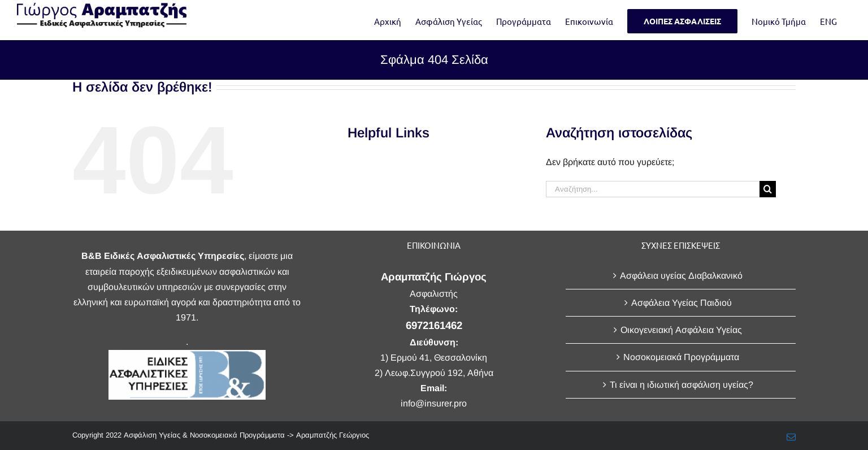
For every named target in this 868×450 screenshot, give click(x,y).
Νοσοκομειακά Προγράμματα (681, 357)
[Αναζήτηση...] (653, 189)
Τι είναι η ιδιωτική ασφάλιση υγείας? (682, 385)
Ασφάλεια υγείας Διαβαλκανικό (681, 276)
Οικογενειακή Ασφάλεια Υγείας (681, 330)
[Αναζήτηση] (768, 189)
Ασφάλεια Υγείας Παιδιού (682, 303)
